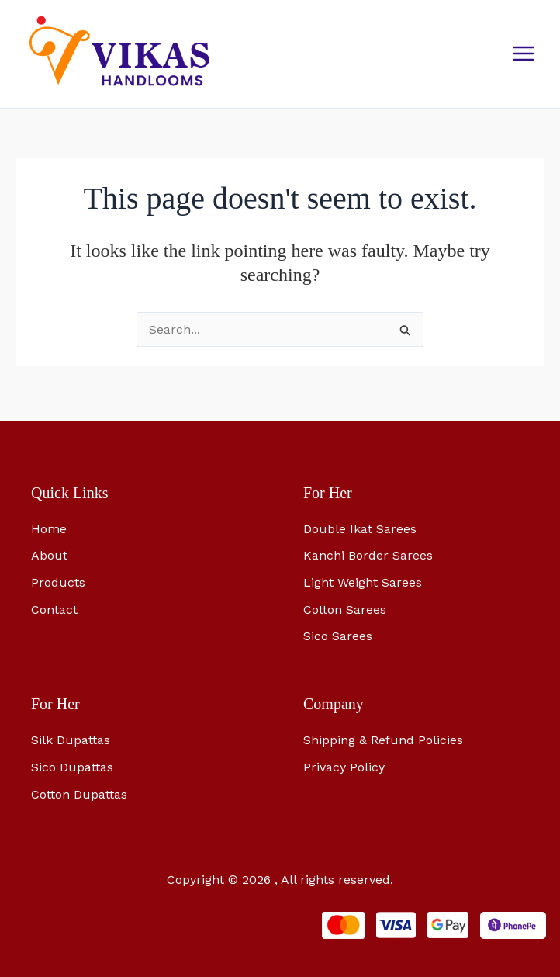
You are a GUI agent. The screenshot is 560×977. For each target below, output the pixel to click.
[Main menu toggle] (524, 57)
